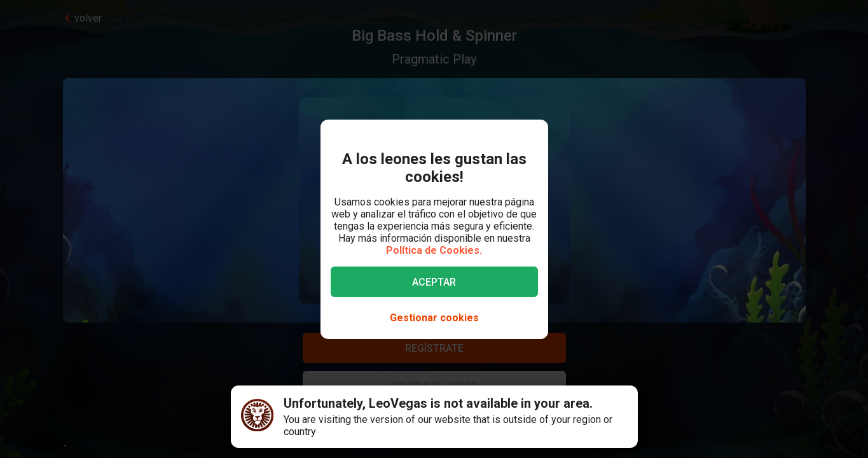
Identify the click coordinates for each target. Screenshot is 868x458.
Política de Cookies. (434, 250)
